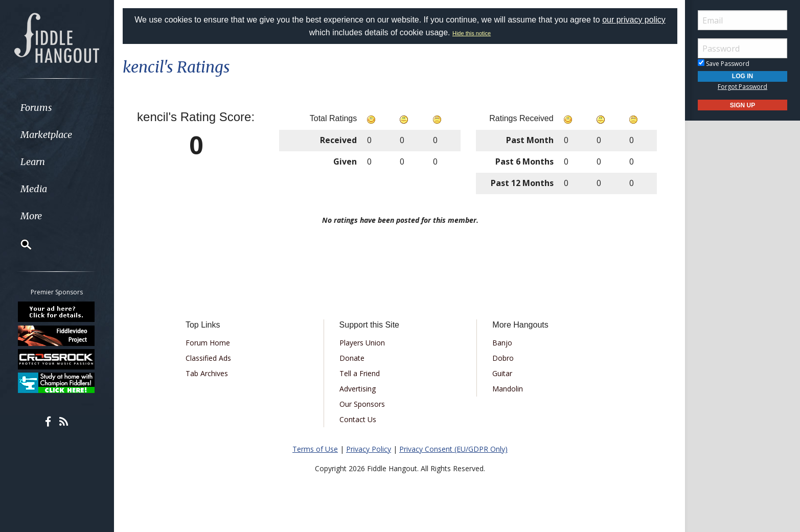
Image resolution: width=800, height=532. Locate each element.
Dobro (503, 358)
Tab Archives (207, 373)
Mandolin (508, 389)
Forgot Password (742, 87)
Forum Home (208, 343)
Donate (352, 358)
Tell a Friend (360, 373)
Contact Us (358, 419)
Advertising (358, 389)
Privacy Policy (369, 449)
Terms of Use (315, 449)
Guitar (502, 373)
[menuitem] (58, 108)
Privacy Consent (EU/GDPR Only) (453, 449)
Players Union (362, 343)
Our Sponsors (362, 404)
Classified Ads (208, 358)
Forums (37, 108)
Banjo (502, 343)
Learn (34, 162)
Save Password (724, 64)
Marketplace (47, 135)
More (32, 216)
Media (35, 189)
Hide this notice (472, 33)
